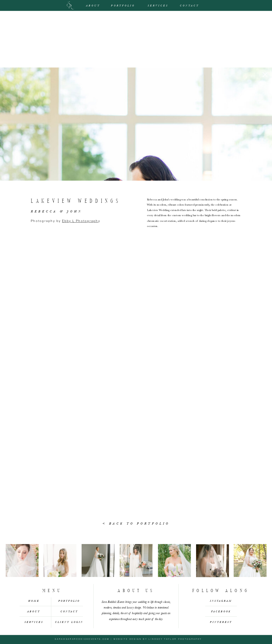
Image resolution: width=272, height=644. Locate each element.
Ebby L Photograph (80, 221)
